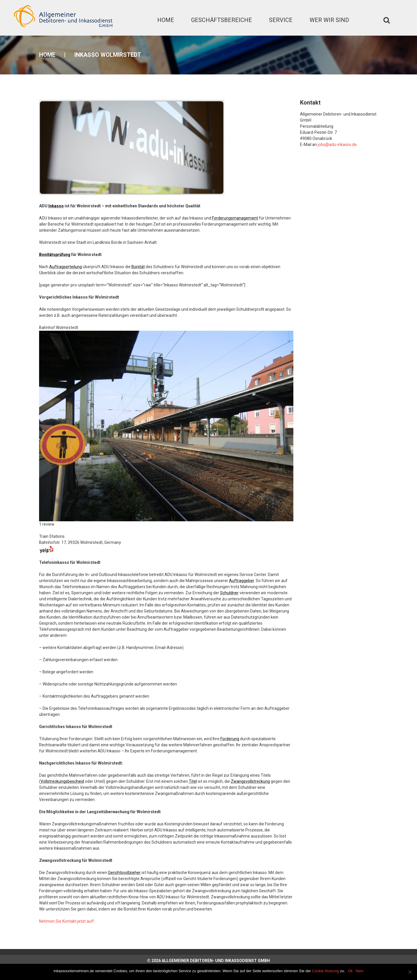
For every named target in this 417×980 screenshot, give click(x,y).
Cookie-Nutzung (325, 971)
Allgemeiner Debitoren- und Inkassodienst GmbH (216, 961)
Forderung (230, 739)
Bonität (138, 267)
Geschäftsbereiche (222, 20)
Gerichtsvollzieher (124, 873)
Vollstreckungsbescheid (62, 781)
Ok (351, 971)
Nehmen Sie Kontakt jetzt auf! (66, 921)
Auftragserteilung (66, 267)
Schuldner (229, 593)
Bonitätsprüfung (55, 255)
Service (281, 20)
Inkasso (56, 206)
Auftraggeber (242, 581)
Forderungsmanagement (235, 218)
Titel (193, 781)
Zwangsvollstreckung (250, 781)
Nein (360, 971)
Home (166, 20)
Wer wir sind (329, 20)
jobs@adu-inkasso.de (337, 145)
